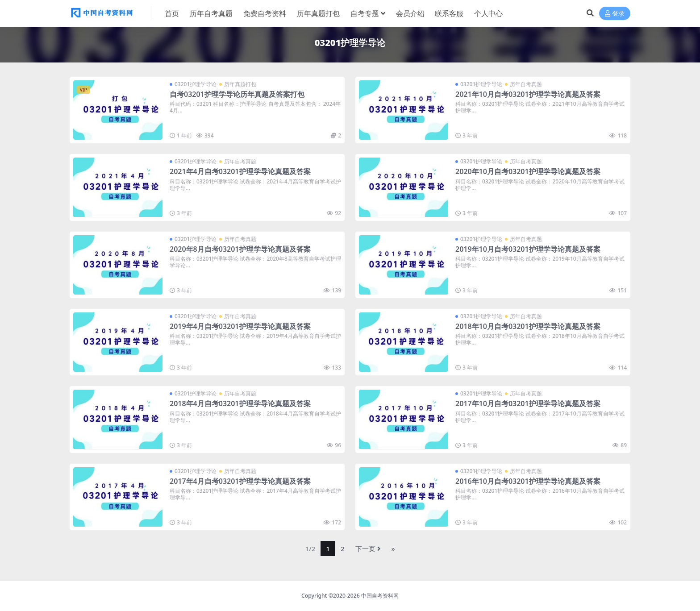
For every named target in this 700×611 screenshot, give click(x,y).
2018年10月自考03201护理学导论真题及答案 (528, 326)
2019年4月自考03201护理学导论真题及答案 (240, 326)
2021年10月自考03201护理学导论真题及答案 (528, 94)
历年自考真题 (526, 84)
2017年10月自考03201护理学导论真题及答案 (528, 403)
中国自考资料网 (380, 596)
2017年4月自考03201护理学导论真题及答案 (240, 481)
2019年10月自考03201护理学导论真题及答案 (528, 249)
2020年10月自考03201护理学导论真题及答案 (528, 171)
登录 (615, 14)
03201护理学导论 (196, 84)
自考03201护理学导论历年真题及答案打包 (237, 94)
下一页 (368, 549)
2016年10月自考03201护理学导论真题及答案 (528, 481)
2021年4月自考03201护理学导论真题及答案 (240, 171)
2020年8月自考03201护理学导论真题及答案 (240, 249)
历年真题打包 (240, 84)
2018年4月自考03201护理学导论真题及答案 (240, 403)
